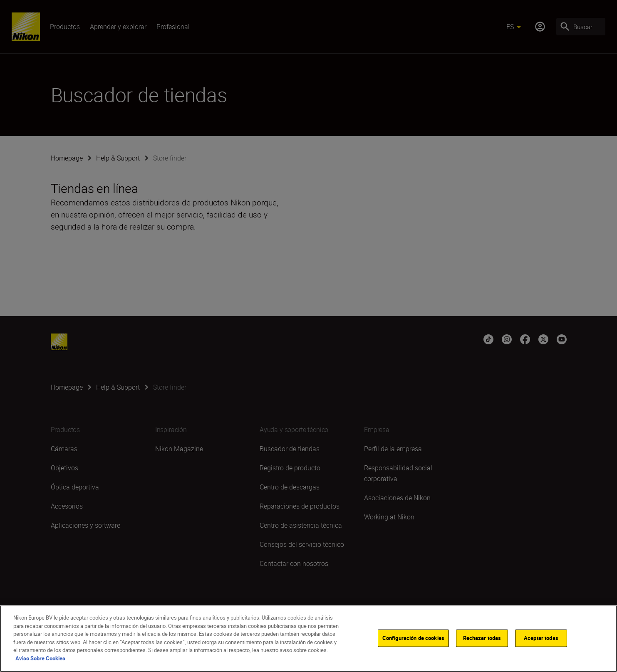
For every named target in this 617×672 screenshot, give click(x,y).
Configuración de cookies (413, 649)
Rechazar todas (482, 649)
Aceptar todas (541, 649)
